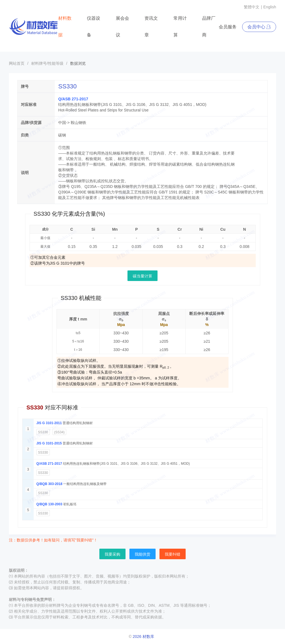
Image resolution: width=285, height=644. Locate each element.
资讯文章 (151, 27)
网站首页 (17, 63)
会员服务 (228, 27)
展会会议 (122, 27)
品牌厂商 (209, 27)
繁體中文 (252, 7)
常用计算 (180, 27)
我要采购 (112, 554)
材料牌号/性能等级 (47, 63)
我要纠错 (173, 554)
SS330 (43, 432)
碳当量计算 (142, 276)
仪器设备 (94, 27)
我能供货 (142, 554)
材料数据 (65, 27)
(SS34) (59, 432)
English (270, 7)
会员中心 (259, 27)
